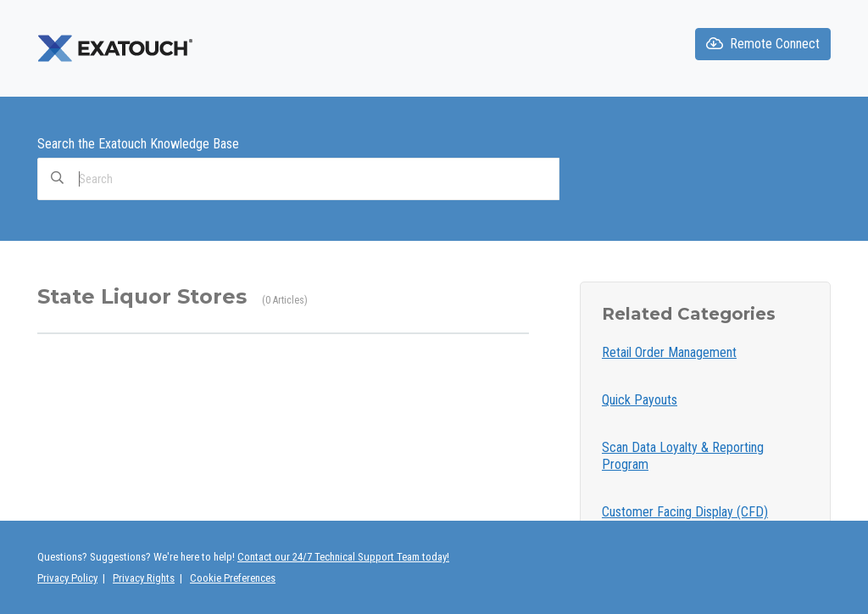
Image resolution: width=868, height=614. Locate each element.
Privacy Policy (67, 578)
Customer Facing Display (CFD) (685, 512)
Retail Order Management (669, 352)
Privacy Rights (144, 578)
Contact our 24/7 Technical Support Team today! (343, 557)
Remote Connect (763, 44)
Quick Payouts (640, 400)
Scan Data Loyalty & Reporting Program (683, 456)
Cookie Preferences (233, 578)
